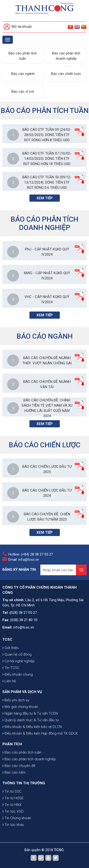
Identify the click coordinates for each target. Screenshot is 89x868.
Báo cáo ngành (23, 74)
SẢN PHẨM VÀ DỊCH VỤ (22, 692)
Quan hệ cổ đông (17, 654)
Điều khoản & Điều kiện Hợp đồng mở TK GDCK (40, 733)
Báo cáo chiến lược (66, 74)
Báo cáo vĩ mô (23, 92)
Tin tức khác (13, 825)
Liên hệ (9, 681)
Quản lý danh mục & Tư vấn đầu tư (31, 720)
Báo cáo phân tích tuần (23, 56)
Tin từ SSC (12, 791)
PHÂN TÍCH (12, 744)
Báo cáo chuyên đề (19, 766)
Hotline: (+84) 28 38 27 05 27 (31, 554)
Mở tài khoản (18, 27)
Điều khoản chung (18, 674)
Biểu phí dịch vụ (16, 700)
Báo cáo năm (14, 772)
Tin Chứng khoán (17, 818)
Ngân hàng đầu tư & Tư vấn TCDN (30, 713)
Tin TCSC (11, 668)
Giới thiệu (11, 648)
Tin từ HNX (12, 805)
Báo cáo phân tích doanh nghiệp (66, 56)
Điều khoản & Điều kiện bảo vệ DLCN (32, 727)
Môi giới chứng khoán (20, 707)
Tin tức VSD (13, 811)
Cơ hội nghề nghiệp (19, 661)
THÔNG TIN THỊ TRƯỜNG (24, 783)
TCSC (7, 639)
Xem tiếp (45, 198)
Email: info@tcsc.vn (24, 560)
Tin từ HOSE (13, 798)
